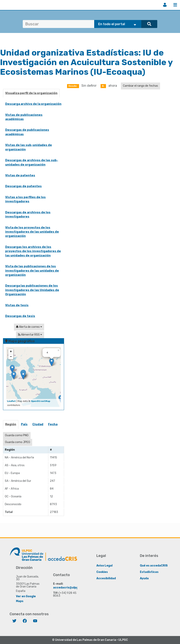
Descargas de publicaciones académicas (27, 132)
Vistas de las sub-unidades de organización (29, 147)
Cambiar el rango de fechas (140, 86)
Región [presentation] (11, 424)
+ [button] (11, 352)
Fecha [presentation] (53, 424)
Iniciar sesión (165, 5)
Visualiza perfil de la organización (31, 93)
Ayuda (144, 578)
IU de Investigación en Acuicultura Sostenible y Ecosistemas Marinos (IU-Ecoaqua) (86, 62)
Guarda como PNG (17, 435)
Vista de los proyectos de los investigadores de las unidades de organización (32, 232)
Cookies (102, 572)
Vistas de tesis (17, 305)
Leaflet (11, 401)
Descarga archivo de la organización (33, 104)
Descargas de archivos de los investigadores (28, 214)
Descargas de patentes (23, 186)
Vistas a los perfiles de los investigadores (25, 199)
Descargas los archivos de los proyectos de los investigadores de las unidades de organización (33, 251)
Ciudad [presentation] (38, 424)
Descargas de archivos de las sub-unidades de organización (32, 162)
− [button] (11, 357)
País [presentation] (24, 424)
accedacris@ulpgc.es (69, 588)
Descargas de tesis (20, 316)
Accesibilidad (106, 578)
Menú (175, 5)
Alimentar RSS (30, 335)
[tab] (11, 426)
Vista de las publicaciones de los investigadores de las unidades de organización (32, 271)
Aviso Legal (104, 566)
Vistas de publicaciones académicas (24, 117)
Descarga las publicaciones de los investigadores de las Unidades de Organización (32, 290)
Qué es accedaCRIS (154, 566)
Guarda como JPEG (18, 442)
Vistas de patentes (20, 175)
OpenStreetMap (41, 401)
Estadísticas (149, 572)
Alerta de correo (29, 327)
